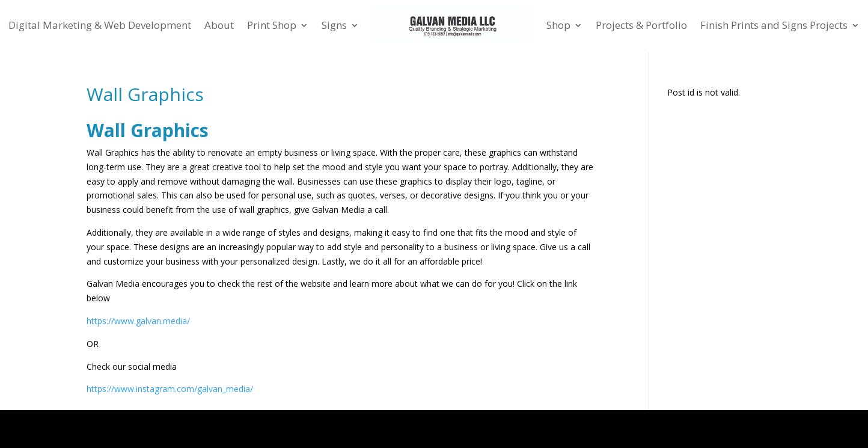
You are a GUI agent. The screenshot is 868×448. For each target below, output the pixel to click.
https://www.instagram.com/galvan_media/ (170, 389)
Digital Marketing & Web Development (100, 25)
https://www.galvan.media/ (138, 321)
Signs (334, 25)
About (219, 25)
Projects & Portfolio (641, 25)
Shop (558, 25)
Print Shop (272, 25)
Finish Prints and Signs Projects (774, 25)
